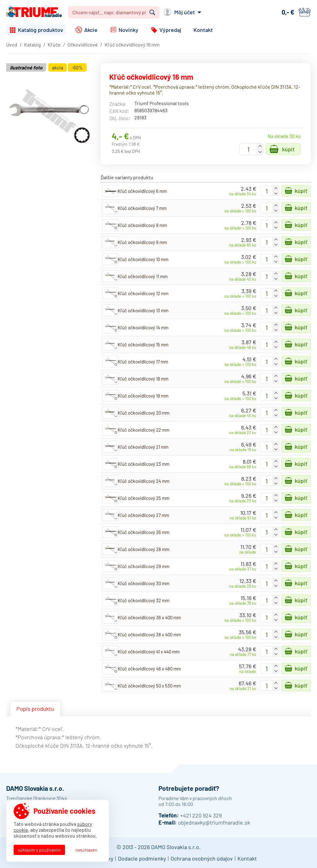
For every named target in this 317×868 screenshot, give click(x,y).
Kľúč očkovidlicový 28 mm (143, 549)
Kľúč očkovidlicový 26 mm (143, 532)
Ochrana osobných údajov (202, 858)
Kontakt (203, 30)
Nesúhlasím (86, 850)
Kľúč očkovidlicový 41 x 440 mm (149, 652)
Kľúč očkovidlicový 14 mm (143, 327)
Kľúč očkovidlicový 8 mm (142, 225)
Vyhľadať (152, 12)
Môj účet (185, 12)
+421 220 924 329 (201, 815)
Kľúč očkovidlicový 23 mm (143, 464)
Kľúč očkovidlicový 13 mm (143, 310)
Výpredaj (170, 30)
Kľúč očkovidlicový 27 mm (143, 515)
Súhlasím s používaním (39, 850)
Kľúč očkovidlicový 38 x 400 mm (149, 634)
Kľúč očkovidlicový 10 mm (143, 259)
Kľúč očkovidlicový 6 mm (142, 191)
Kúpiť (288, 149)
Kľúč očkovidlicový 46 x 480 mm (149, 669)
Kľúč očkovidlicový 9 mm (142, 242)
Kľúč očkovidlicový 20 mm (143, 413)
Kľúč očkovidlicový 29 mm (143, 566)
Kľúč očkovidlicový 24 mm (143, 481)
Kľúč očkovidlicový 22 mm (143, 430)
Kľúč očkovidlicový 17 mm (143, 362)
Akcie (91, 30)
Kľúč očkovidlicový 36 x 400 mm (149, 617)
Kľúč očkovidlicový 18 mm (143, 379)
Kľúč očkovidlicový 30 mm (143, 583)
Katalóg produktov (41, 30)
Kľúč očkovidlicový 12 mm (143, 293)
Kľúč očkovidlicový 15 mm (143, 345)
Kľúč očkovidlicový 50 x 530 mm (149, 686)
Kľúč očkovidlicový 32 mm (143, 600)
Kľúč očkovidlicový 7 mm (142, 208)
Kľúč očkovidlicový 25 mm (143, 498)
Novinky (128, 30)
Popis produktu (35, 709)
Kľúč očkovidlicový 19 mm (143, 396)
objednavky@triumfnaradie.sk (214, 822)
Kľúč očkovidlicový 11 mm (143, 276)
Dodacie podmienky (142, 858)
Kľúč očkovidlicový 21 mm (143, 447)
